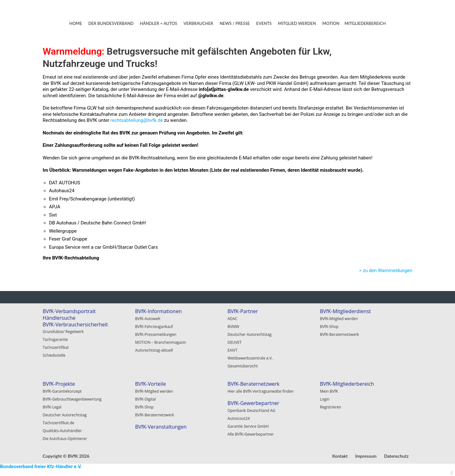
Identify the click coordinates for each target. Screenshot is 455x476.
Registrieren (330, 407)
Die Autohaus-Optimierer (65, 439)
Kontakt (340, 456)
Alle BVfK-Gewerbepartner (251, 434)
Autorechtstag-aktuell (154, 350)
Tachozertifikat (56, 347)
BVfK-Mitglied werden (339, 319)
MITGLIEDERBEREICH (365, 23)
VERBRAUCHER (198, 23)
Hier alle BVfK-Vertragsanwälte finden (261, 391)
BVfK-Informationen (158, 311)
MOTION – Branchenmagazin (161, 342)
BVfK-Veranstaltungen (161, 427)
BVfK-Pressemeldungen (156, 334)
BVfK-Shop (329, 327)
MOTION (331, 23)
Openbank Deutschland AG (251, 411)
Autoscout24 (239, 418)
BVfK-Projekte (59, 384)
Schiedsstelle (54, 355)
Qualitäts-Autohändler (62, 431)
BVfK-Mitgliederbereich (347, 384)
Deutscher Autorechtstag (249, 334)
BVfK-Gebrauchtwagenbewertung (72, 399)
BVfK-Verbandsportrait (69, 311)
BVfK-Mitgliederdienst (345, 311)
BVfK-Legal (52, 407)
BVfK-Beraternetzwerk (339, 334)
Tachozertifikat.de (58, 423)
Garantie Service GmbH (248, 426)
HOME (76, 23)
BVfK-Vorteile (150, 384)
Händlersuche (59, 318)
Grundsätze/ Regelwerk (63, 332)
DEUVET (235, 342)
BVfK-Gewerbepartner (253, 403)
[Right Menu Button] (452, 473)
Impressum (366, 456)
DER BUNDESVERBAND (111, 23)
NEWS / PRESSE (235, 23)
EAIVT (232, 350)
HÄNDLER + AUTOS (159, 23)
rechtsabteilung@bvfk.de (137, 120)
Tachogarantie (55, 339)
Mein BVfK (329, 391)
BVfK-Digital (145, 399)
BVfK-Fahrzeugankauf (154, 327)
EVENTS (264, 23)
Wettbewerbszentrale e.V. (250, 358)
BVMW (233, 327)
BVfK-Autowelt (148, 319)
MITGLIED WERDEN (297, 23)
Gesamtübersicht (243, 366)
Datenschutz (396, 456)
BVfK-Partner (243, 311)
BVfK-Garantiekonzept (62, 391)
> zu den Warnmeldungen (386, 271)
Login (325, 399)
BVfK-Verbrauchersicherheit (75, 324)
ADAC (232, 319)
